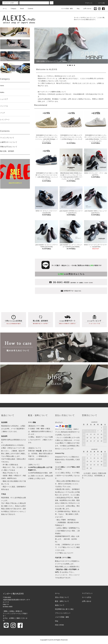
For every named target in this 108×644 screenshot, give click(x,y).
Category (12, 9)
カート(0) (100, 3)
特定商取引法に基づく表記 (64, 609)
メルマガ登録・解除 (65, 9)
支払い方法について (62, 597)
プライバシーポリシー (63, 613)
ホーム (5, 9)
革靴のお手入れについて (9, 147)
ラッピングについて (7, 138)
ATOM (62, 625)
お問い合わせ (86, 9)
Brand (21, 9)
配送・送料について (62, 601)
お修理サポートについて (9, 142)
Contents (29, 9)
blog (77, 9)
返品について (60, 605)
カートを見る (87, 597)
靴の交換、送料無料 (7, 151)
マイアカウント (87, 593)
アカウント (87, 3)
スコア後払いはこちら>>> (64, 553)
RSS (57, 625)
